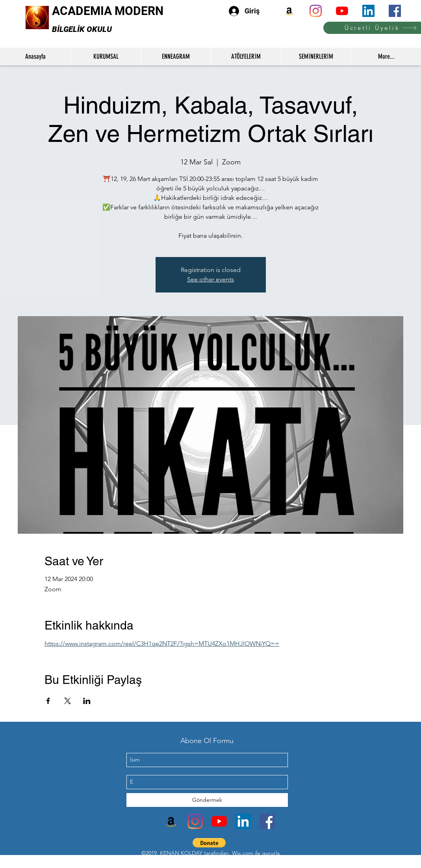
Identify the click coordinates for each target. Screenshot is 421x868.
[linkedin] (368, 11)
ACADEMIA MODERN (108, 11)
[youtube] (342, 11)
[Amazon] (289, 11)
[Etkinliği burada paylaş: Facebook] (48, 701)
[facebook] (395, 11)
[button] (209, 843)
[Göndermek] (207, 800)
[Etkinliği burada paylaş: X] (68, 701)
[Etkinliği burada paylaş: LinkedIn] (87, 701)
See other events (210, 279)
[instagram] (316, 11)
